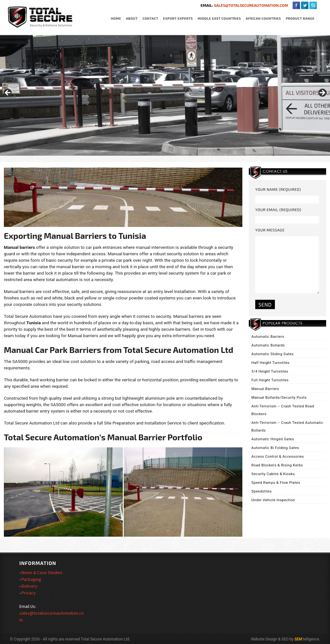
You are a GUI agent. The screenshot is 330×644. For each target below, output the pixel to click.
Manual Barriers (265, 389)
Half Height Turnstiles (271, 363)
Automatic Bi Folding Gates (275, 448)
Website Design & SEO (270, 639)
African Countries (263, 18)
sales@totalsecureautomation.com (251, 5)
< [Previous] (8, 93)
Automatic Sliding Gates (272, 354)
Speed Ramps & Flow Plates (276, 483)
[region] (165, 95)
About (132, 18)
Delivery (29, 586)
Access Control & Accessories (278, 457)
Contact (150, 18)
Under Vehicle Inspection (273, 500)
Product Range (300, 18)
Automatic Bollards (268, 345)
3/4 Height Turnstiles (270, 371)
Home (116, 18)
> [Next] (322, 93)
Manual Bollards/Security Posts (279, 398)
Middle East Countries (219, 18)
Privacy (29, 593)
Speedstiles (262, 491)
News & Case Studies (42, 572)
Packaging (31, 579)
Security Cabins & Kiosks (273, 474)
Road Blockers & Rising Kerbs (277, 465)
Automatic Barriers (268, 337)
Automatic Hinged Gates (273, 439)
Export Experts (178, 18)
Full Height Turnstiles (270, 380)
